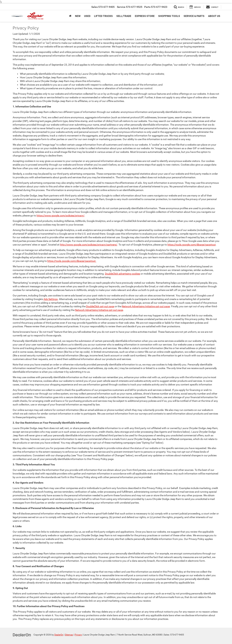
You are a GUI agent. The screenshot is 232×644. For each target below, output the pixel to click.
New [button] (78, 16)
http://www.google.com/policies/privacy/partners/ (89, 245)
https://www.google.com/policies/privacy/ (61, 216)
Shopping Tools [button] (169, 16)
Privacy (78, 635)
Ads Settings (51, 299)
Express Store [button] (145, 16)
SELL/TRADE (124, 16)
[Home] (70, 16)
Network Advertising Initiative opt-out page (146, 306)
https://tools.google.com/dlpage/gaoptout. (72, 261)
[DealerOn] (22, 635)
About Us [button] (214, 16)
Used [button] (87, 16)
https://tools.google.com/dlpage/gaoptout (192, 245)
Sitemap (69, 635)
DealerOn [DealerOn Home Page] (59, 635)
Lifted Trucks (103, 16)
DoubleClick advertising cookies (123, 274)
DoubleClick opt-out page (100, 306)
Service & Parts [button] (194, 16)
